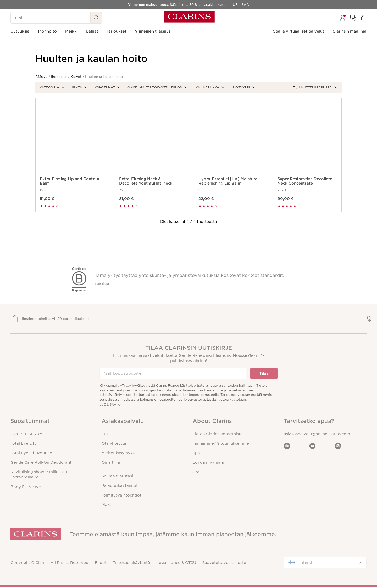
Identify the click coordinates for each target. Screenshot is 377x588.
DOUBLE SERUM (27, 435)
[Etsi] (51, 18)
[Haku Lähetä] (96, 18)
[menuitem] (342, 18)
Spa (196, 454)
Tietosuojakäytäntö (132, 563)
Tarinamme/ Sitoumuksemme (221, 444)
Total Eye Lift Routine (31, 454)
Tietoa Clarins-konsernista (218, 435)
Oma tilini (111, 463)
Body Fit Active (26, 487)
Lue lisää (102, 284)
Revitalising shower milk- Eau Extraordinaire (39, 475)
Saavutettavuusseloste (224, 563)
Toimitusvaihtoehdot (121, 496)
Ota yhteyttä (114, 444)
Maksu (108, 505)
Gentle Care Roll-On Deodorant (41, 463)
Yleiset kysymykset (120, 454)
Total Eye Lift (23, 444)
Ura (196, 473)
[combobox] (325, 563)
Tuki (106, 435)
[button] (51, 87)
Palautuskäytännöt (120, 486)
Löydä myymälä (208, 463)
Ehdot (101, 563)
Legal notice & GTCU (176, 563)
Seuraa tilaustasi (117, 477)
